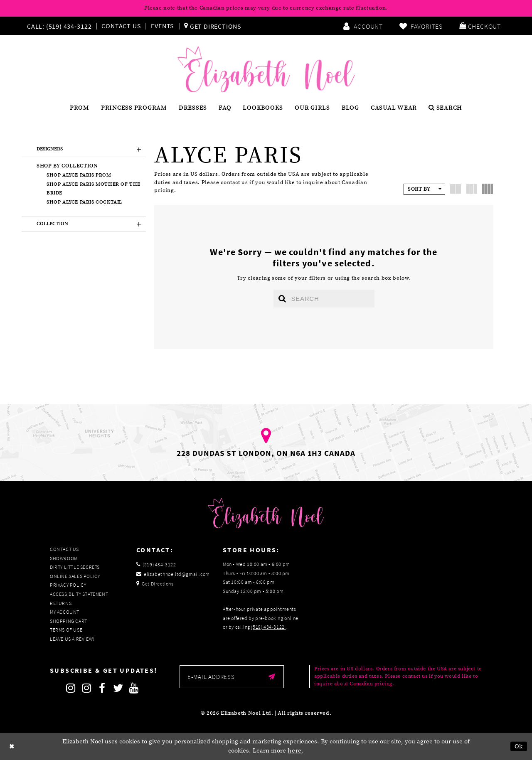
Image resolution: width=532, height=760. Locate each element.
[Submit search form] (282, 299)
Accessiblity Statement (79, 594)
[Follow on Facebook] (102, 688)
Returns (61, 603)
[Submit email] (272, 677)
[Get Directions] (213, 26)
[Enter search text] (324, 299)
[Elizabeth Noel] (266, 69)
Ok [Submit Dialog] (519, 746)
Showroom (64, 558)
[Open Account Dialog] (363, 26)
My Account (65, 612)
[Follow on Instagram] (71, 688)
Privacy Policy (68, 585)
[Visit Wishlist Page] (421, 26)
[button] (480, 26)
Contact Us (121, 26)
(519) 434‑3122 (268, 627)
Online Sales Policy (75, 576)
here (295, 751)
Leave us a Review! (72, 639)
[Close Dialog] (12, 746)
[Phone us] (58, 26)
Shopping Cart (69, 621)
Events (163, 26)
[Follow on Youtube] (134, 688)
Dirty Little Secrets (75, 567)
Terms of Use (66, 630)
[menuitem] (61, 26)
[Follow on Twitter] (118, 688)
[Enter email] (232, 677)
